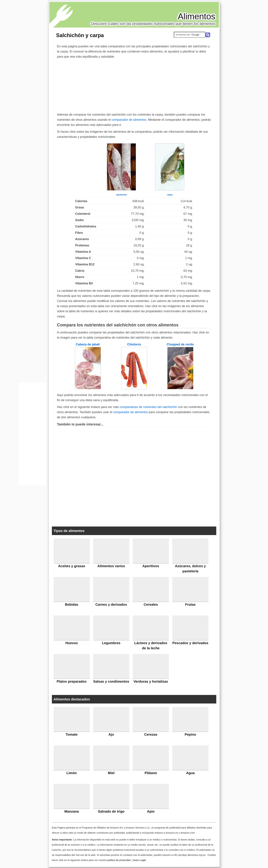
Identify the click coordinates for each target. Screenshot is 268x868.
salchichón (121, 195)
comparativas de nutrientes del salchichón (148, 407)
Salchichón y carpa (80, 35)
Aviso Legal (139, 860)
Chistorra (134, 344)
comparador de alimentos (129, 120)
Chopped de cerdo (180, 344)
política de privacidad (119, 860)
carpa (170, 195)
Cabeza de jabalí (88, 344)
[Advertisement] (134, 85)
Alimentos (197, 16)
